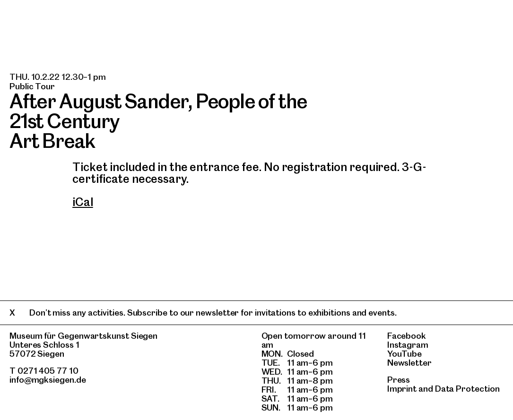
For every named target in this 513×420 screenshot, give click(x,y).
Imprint (402, 389)
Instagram (408, 345)
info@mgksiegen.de (48, 380)
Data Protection (467, 389)
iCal (83, 202)
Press (399, 380)
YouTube (404, 354)
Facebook (407, 336)
